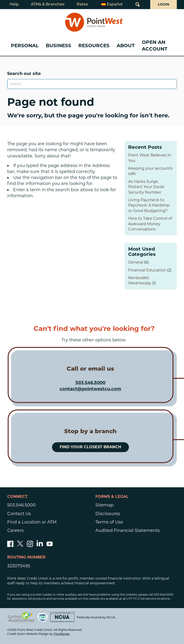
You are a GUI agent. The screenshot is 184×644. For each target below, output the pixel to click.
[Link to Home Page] (94, 22)
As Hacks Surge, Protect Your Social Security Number (146, 187)
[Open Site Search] (138, 5)
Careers (15, 530)
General (136, 262)
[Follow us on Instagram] (30, 546)
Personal (25, 46)
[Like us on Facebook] (10, 546)
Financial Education (147, 270)
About (126, 46)
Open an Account (155, 46)
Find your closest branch (90, 447)
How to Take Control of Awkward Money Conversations (150, 224)
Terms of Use (109, 522)
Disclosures (108, 514)
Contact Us (19, 514)
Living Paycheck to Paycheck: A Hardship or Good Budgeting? (149, 205)
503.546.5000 (90, 383)
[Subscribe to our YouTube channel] (50, 546)
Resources (94, 46)
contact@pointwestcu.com (90, 389)
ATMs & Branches (48, 5)
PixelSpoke (62, 634)
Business (58, 46)
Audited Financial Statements (128, 530)
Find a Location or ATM (32, 522)
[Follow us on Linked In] (40, 545)
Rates (82, 5)
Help (14, 5)
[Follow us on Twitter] (20, 546)
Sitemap (104, 505)
